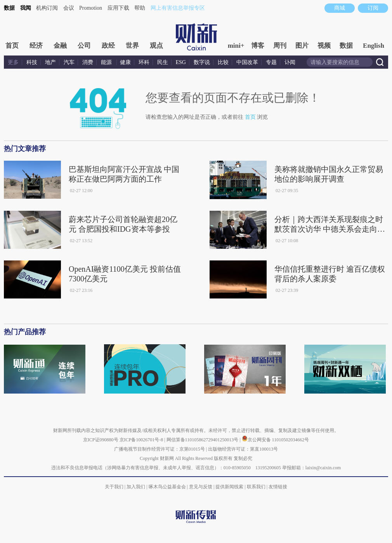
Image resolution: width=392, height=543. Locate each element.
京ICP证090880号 (101, 440)
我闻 (26, 8)
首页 (12, 46)
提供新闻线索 (229, 487)
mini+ (236, 46)
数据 (9, 8)
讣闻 (290, 62)
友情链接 (278, 487)
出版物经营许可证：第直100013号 (243, 449)
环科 (144, 62)
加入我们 (136, 487)
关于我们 (114, 487)
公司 (84, 46)
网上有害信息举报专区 (178, 8)
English (374, 46)
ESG (181, 62)
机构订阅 (47, 8)
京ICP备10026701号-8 (142, 440)
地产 (50, 62)
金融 (60, 46)
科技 (32, 62)
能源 (107, 62)
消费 (88, 62)
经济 (36, 46)
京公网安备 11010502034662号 (276, 440)
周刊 (280, 46)
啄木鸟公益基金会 (168, 487)
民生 (163, 62)
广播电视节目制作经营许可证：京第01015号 (160, 449)
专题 (271, 62)
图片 (302, 46)
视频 (324, 46)
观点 (156, 46)
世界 (132, 46)
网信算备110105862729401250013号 (203, 440)
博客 (258, 46)
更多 (13, 62)
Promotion (91, 8)
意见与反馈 (201, 487)
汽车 (69, 62)
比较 (223, 62)
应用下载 (118, 8)
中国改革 (247, 62)
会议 (69, 8)
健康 (125, 62)
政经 (108, 46)
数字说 (202, 62)
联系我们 (256, 487)
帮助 (140, 8)
